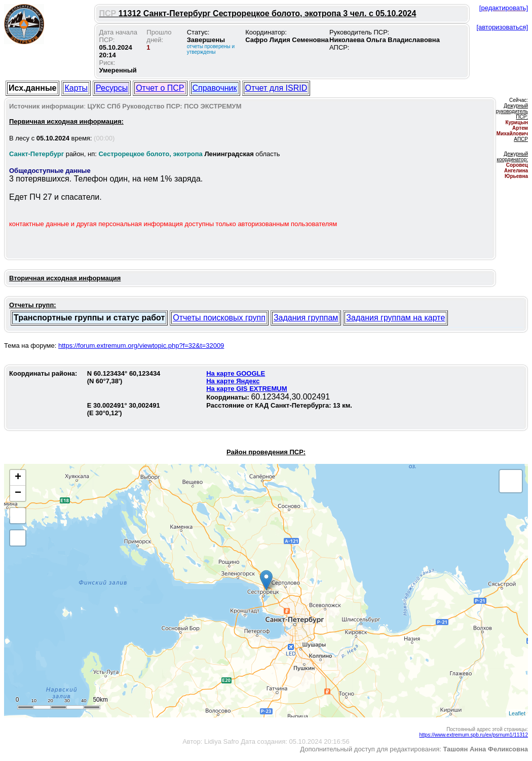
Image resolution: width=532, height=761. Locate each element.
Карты (76, 88)
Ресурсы (112, 88)
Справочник (215, 88)
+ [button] (18, 478)
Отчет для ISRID (276, 88)
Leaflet (517, 713)
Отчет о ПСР (160, 88)
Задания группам (306, 318)
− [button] (18, 493)
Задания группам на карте (395, 318)
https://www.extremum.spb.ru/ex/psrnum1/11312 (473, 735)
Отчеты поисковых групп (219, 318)
